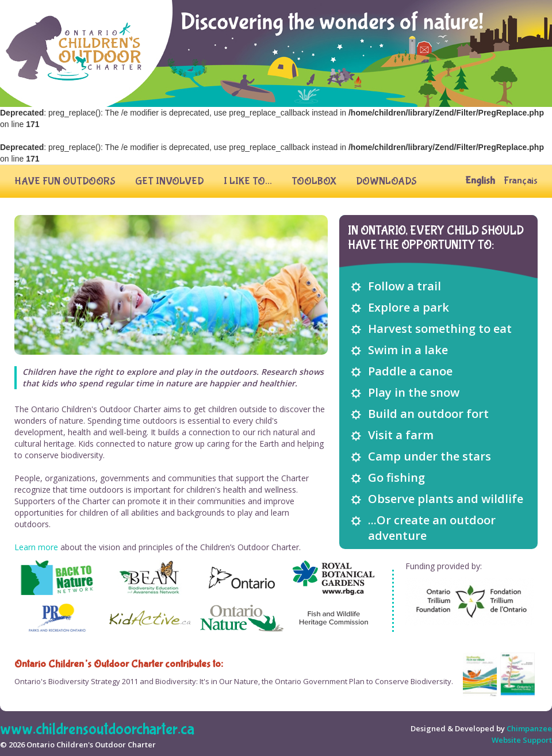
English (480, 181)
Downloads (386, 181)
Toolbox (314, 181)
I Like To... (248, 181)
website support (522, 740)
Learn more (36, 547)
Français (521, 181)
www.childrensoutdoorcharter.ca (97, 729)
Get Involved (170, 181)
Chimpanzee (529, 728)
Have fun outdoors (65, 181)
